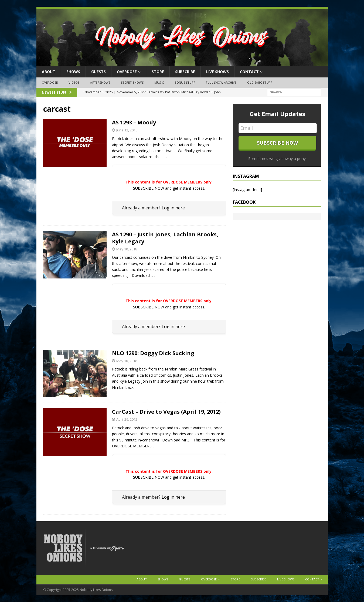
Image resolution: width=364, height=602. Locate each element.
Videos (74, 82)
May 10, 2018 (127, 249)
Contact (249, 72)
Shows (73, 72)
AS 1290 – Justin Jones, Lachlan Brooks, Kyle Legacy (165, 238)
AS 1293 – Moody (134, 122)
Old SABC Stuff (260, 82)
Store (158, 72)
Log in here (173, 208)
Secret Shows (132, 82)
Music (159, 82)
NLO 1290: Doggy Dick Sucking (153, 353)
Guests (98, 72)
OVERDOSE (127, 72)
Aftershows (100, 82)
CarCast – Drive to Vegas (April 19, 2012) (166, 412)
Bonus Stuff (185, 82)
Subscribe (185, 72)
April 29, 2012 (127, 419)
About (49, 72)
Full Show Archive (221, 82)
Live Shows (217, 72)
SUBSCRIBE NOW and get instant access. (169, 188)
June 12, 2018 (127, 130)
